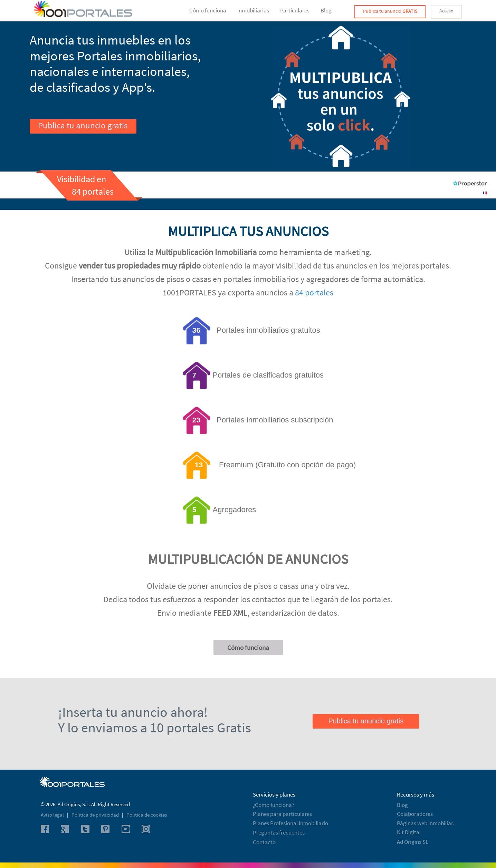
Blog (326, 10)
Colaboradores (415, 814)
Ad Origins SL (413, 842)
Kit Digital (409, 832)
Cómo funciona (208, 10)
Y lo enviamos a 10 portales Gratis (155, 728)
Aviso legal (53, 815)
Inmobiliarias (253, 10)
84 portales (314, 292)
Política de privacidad (96, 815)
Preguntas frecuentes (279, 832)
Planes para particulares (282, 814)
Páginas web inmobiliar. (426, 823)
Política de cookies (147, 815)
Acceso (446, 11)
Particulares (295, 10)
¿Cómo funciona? (274, 805)
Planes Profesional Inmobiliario (290, 823)
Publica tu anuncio (390, 11)
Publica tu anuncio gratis (83, 125)
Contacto (264, 842)
